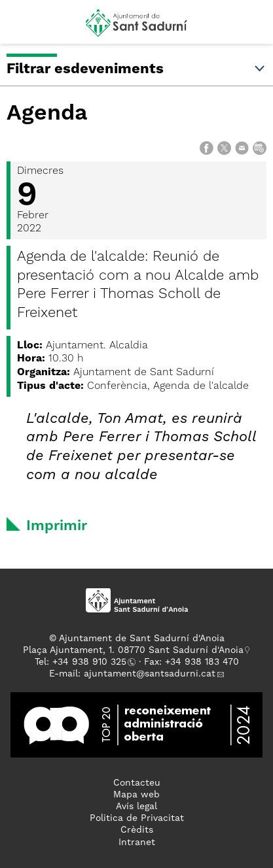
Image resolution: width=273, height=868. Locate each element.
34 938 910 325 (92, 662)
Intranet (137, 843)
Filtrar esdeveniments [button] (136, 69)
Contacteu (137, 783)
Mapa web (136, 795)
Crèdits (137, 830)
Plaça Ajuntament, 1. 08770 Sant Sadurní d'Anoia (133, 650)
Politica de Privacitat (137, 818)
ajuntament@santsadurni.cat (150, 674)
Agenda (47, 114)
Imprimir (57, 526)
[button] (22, 27)
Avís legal (136, 807)
